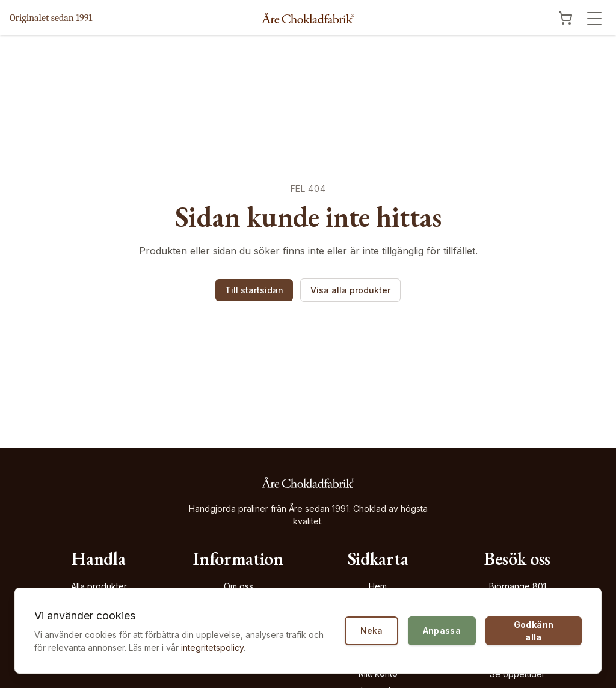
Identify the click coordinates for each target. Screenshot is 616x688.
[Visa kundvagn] (565, 18)
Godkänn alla (534, 631)
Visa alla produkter (350, 290)
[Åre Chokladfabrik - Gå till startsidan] (308, 18)
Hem (378, 586)
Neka (371, 631)
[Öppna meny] (594, 19)
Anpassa (442, 631)
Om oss (239, 586)
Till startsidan (254, 290)
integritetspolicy (212, 647)
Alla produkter (99, 586)
